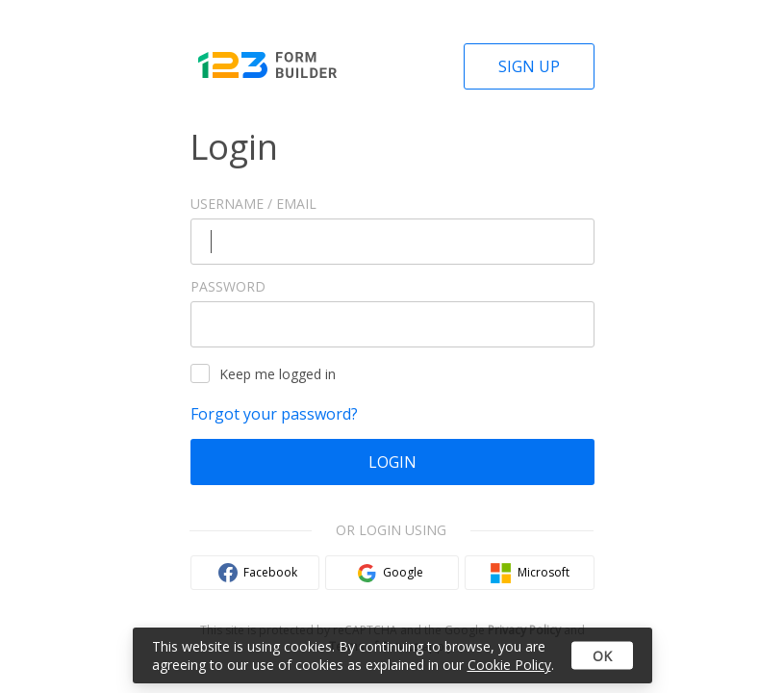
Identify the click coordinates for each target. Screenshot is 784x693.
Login (392, 462)
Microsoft (544, 572)
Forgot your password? (274, 414)
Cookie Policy (509, 665)
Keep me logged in (263, 373)
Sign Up (529, 66)
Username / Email (253, 204)
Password (228, 286)
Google (403, 572)
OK (602, 656)
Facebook (270, 572)
